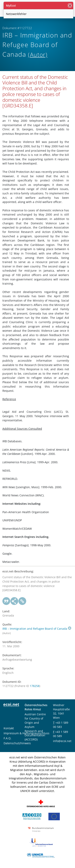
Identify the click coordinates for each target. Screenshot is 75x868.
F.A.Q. (7, 738)
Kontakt (9, 728)
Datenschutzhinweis (17, 743)
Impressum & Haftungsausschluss (26, 733)
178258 (35, 686)
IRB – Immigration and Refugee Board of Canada (37, 629)
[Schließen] (70, 5)
